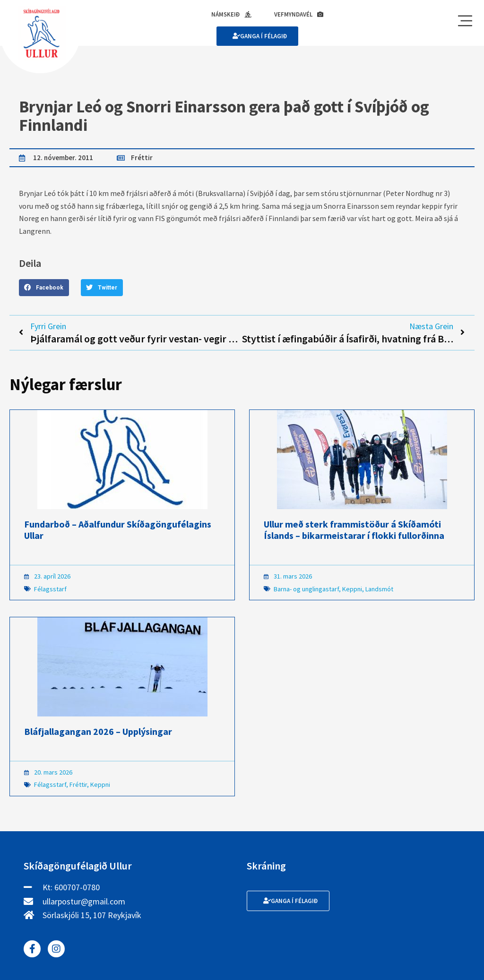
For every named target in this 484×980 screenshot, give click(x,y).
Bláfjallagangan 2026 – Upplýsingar (98, 731)
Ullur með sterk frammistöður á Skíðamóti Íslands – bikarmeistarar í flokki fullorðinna (354, 530)
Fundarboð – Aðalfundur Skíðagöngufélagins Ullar (118, 530)
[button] (44, 288)
